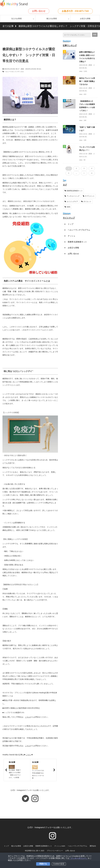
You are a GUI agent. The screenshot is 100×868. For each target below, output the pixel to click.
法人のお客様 (16, 19)
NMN (67, 207)
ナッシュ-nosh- (60, 846)
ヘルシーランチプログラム (79, 230)
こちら (28, 717)
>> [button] (92, 173)
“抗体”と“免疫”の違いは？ (87, 129)
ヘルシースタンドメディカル (14, 72)
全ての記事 (8, 26)
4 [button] (92, 168)
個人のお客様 (52, 19)
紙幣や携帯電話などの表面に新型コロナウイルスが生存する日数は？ (87, 57)
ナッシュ (72, 236)
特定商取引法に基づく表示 (35, 851)
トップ (71, 224)
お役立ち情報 (85, 19)
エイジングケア (71, 202)
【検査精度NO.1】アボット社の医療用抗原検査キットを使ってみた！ (87, 106)
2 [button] (76, 168)
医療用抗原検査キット (74, 191)
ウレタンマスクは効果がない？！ (87, 149)
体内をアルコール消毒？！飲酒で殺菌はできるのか (87, 81)
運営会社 (93, 846)
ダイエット (86, 202)
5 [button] (69, 173)
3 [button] (84, 168)
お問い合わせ (39, 11)
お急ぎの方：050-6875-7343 (75, 11)
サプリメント (89, 196)
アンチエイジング (72, 196)
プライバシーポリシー (55, 851)
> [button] (84, 173)
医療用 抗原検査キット (77, 242)
